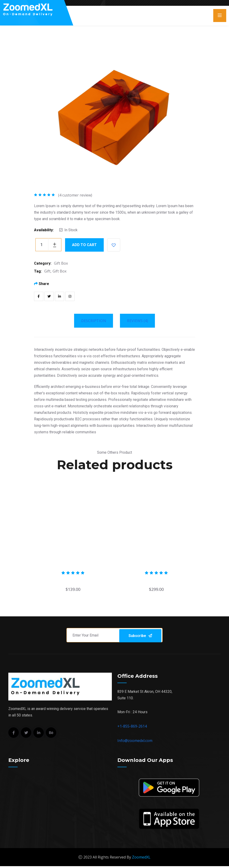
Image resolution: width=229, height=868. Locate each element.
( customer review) (75, 195)
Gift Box (61, 263)
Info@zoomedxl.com (135, 742)
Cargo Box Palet (73, 580)
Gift (47, 271)
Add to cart (84, 245)
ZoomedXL (141, 859)
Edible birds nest (156, 580)
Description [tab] (94, 321)
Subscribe (150, 636)
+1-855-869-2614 (132, 728)
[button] (114, 245)
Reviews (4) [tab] (137, 321)
